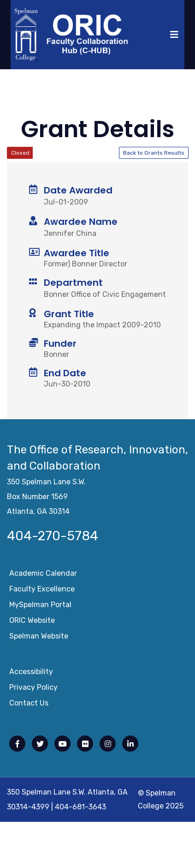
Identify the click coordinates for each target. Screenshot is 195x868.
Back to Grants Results (154, 153)
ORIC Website (32, 622)
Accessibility (31, 673)
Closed (20, 153)
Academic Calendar (43, 575)
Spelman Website (39, 638)
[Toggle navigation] (174, 35)
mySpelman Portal (40, 606)
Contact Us (29, 705)
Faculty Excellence (42, 591)
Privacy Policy (33, 689)
